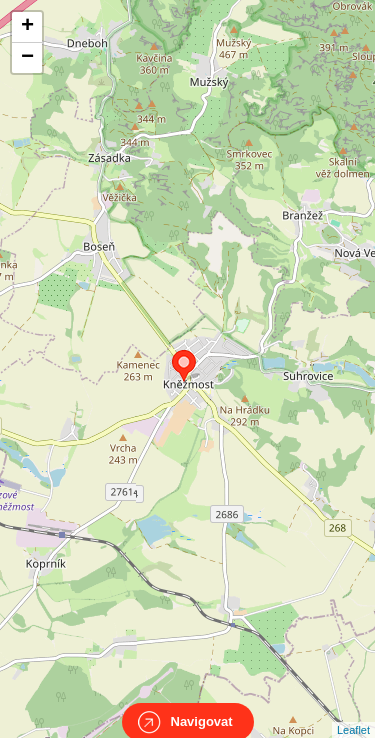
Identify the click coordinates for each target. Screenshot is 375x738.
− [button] (27, 58)
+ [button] (27, 27)
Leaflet (353, 712)
